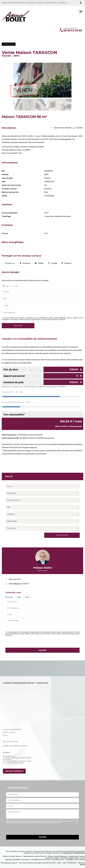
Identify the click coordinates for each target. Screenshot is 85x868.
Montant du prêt (43, 382)
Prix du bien (43, 369)
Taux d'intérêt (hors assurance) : (17, 402)
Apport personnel (43, 376)
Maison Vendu (9, 44)
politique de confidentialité (74, 853)
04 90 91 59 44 (12, 741)
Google (53, 263)
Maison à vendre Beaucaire (58, 856)
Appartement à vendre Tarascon (35, 856)
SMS (7, 286)
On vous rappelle (14, 771)
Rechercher (62, 535)
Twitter (39, 263)
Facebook (25, 263)
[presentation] (23, 642)
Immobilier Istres (58, 859)
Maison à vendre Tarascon (13, 856)
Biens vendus (80, 858)
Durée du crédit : (12, 392)
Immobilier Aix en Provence (41, 859)
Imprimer (78, 128)
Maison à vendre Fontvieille (64, 858)
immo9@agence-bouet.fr (19, 584)
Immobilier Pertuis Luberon (75, 859)
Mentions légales (82, 864)
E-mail (16, 286)
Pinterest (66, 263)
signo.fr (15, 863)
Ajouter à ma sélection (61, 128)
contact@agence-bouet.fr (18, 746)
